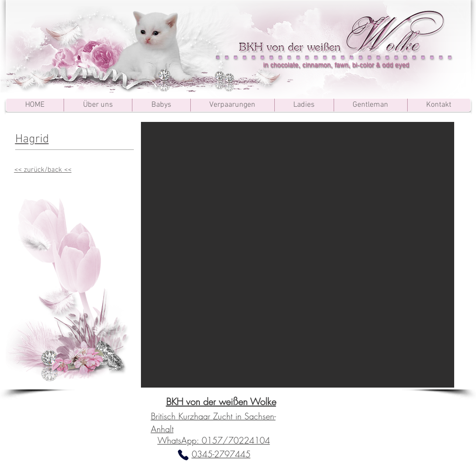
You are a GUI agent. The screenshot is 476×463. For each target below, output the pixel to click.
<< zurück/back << (43, 170)
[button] (298, 255)
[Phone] (183, 455)
